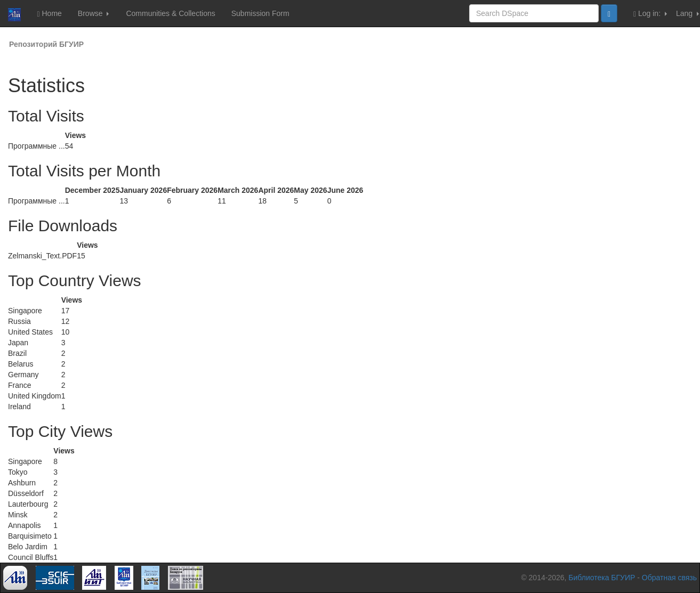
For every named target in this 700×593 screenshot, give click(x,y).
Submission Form (260, 13)
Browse (94, 13)
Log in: (650, 14)
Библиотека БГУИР (602, 578)
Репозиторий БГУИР (46, 44)
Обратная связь (669, 578)
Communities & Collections (170, 13)
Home (49, 14)
